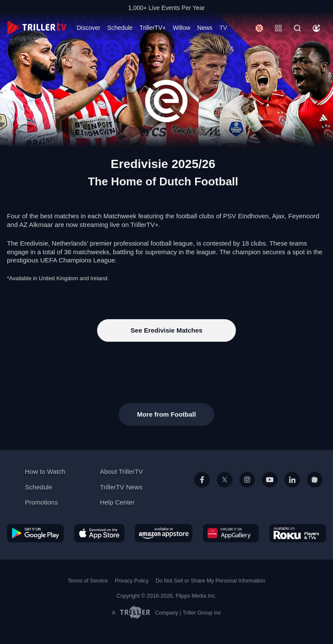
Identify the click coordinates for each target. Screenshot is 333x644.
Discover (88, 28)
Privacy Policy (132, 581)
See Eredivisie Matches (166, 330)
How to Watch (45, 471)
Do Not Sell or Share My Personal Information (211, 581)
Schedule (120, 28)
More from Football (166, 414)
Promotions (42, 502)
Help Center (117, 502)
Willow (181, 28)
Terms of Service (88, 581)
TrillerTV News (121, 487)
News (205, 28)
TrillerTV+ (153, 28)
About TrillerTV (121, 471)
